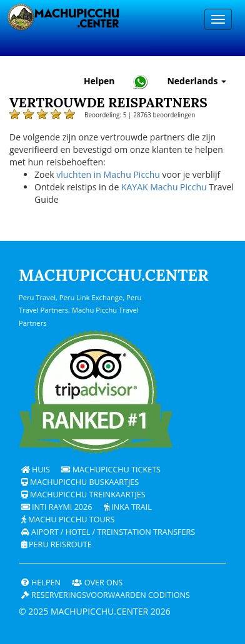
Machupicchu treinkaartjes (83, 495)
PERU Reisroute (57, 544)
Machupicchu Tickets (111, 470)
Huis (36, 470)
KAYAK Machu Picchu (164, 187)
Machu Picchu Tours (68, 520)
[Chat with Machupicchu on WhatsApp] (141, 81)
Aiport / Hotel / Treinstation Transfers (108, 532)
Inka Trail (128, 507)
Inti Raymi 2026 (57, 507)
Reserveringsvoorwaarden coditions (106, 595)
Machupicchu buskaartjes (80, 482)
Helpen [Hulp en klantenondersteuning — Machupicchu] (99, 81)
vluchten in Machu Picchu (108, 174)
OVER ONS (97, 583)
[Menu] (218, 19)
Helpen (41, 583)
